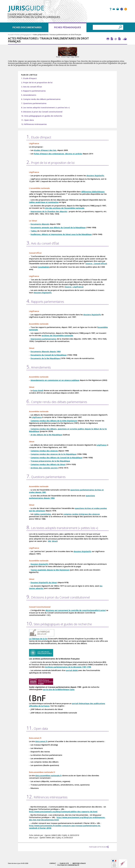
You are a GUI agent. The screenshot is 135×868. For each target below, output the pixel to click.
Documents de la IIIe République (45, 358)
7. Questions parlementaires (34, 103)
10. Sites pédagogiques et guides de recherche (42, 116)
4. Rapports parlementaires (33, 91)
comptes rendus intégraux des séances (82, 514)
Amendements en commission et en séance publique (55, 380)
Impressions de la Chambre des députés (49, 211)
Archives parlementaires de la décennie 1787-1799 (68, 667)
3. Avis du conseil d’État (32, 87)
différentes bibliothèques (93, 192)
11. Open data (27, 120)
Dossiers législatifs (39, 564)
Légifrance (37, 417)
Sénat (54, 541)
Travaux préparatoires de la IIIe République (50, 461)
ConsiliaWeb (43, 267)
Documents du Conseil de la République (49, 355)
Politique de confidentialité (68, 865)
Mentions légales (79, 863)
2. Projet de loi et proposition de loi (37, 82)
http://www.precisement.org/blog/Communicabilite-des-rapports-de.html (63, 812)
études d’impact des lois (45, 150)
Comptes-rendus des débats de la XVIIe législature (54, 421)
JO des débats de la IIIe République (46, 435)
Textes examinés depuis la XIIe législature (50, 570)
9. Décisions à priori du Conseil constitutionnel (42, 112)
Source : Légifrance (74, 287)
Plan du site (64, 863)
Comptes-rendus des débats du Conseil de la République (56, 458)
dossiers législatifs (95, 176)
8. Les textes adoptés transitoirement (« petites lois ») (45, 108)
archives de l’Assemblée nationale (57, 335)
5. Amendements (29, 95)
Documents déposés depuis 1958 (46, 352)
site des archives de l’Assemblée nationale (65, 208)
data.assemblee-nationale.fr (48, 776)
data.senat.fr (41, 741)
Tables (34, 231)
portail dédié (72, 670)
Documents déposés (40, 224)
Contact (53, 863)
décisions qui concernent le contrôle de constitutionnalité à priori (76, 610)
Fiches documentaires (27, 27)
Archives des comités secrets (44, 468)
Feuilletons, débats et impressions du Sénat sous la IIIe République (61, 234)
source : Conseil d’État (96, 264)
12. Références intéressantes (34, 124)
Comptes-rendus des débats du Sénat (48, 464)
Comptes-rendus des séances (44, 451)
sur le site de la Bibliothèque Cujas (59, 689)
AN (49, 541)
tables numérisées (42, 514)
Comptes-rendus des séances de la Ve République (53, 454)
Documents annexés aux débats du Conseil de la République (58, 227)
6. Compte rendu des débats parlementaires (41, 99)
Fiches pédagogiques (67, 27)
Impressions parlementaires (43, 339)
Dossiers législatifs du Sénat (44, 582)
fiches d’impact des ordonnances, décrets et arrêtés (58, 154)
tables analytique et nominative (44, 202)
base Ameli (38, 390)
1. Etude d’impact (29, 78)
